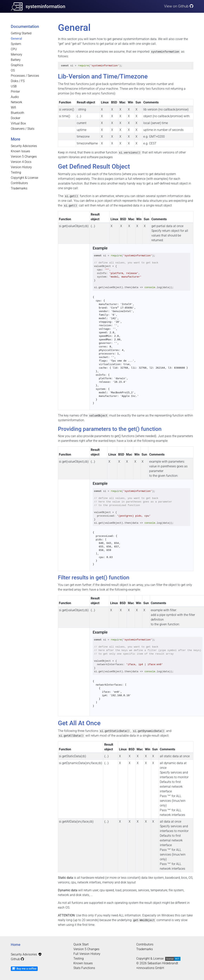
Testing (16, 172)
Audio (15, 97)
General (16, 39)
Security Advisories (24, 146)
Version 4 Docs (21, 162)
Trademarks (19, 188)
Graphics (17, 65)
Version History (21, 167)
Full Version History (87, 954)
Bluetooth (17, 113)
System (16, 44)
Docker (16, 118)
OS (13, 70)
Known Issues (20, 151)
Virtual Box (18, 123)
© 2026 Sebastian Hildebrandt (157, 963)
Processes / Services (25, 76)
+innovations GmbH (150, 968)
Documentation (25, 26)
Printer (15, 92)
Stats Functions (84, 968)
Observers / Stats (23, 129)
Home (16, 945)
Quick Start (81, 944)
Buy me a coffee (24, 969)
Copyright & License (24, 178)
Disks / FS (18, 81)
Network (16, 102)
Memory (16, 54)
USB (14, 86)
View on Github (179, 6)
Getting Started (21, 33)
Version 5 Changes (24, 157)
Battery (16, 60)
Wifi (13, 107)
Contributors (19, 183)
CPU (14, 49)
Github (17, 959)
